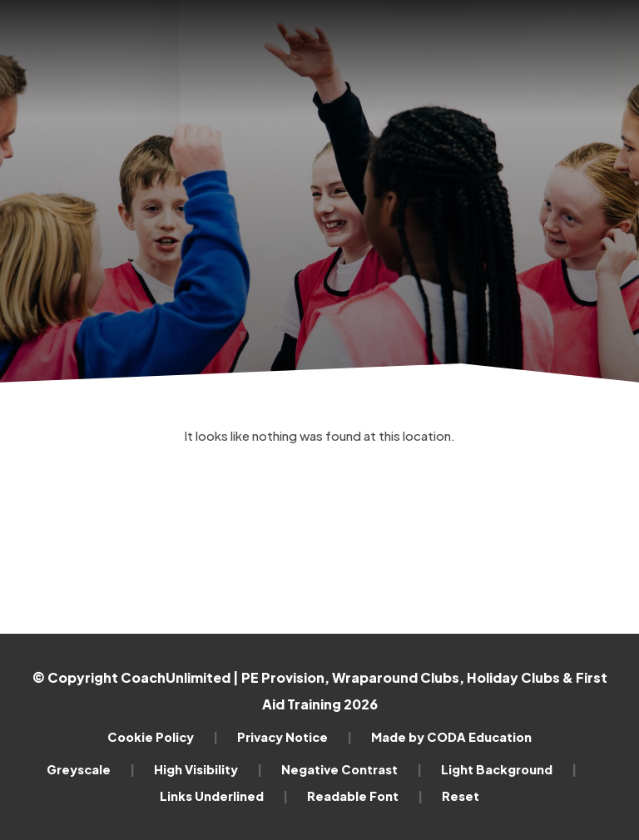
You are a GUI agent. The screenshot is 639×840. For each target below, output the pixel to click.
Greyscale (91, 769)
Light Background (509, 769)
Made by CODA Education (451, 737)
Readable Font (365, 796)
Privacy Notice (295, 737)
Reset (461, 796)
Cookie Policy (163, 737)
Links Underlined (224, 796)
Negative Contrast (352, 769)
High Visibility (208, 769)
